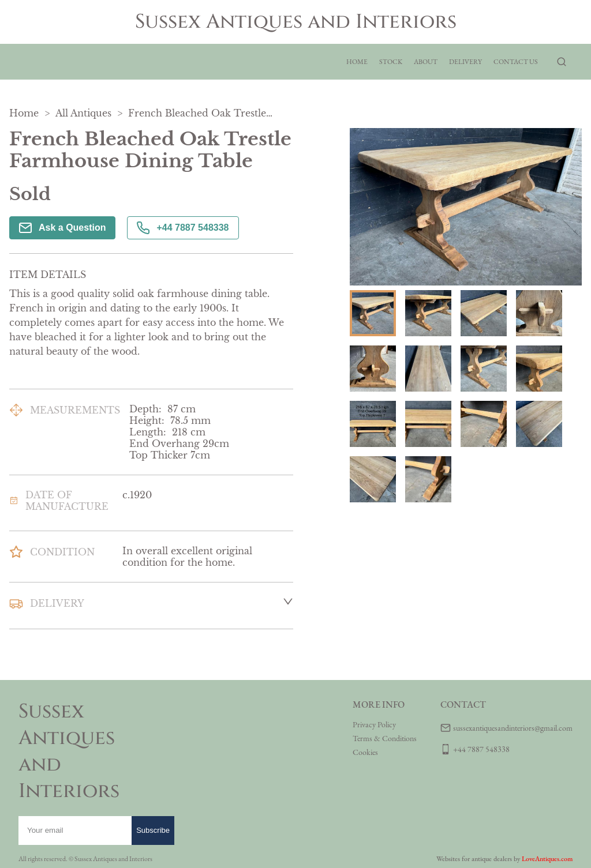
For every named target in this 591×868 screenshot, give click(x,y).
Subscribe (153, 830)
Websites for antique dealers (474, 859)
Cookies (365, 752)
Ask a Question (62, 228)
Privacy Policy (374, 724)
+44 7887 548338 (183, 228)
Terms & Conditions (385, 738)
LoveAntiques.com (547, 859)
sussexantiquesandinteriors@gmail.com (513, 728)
